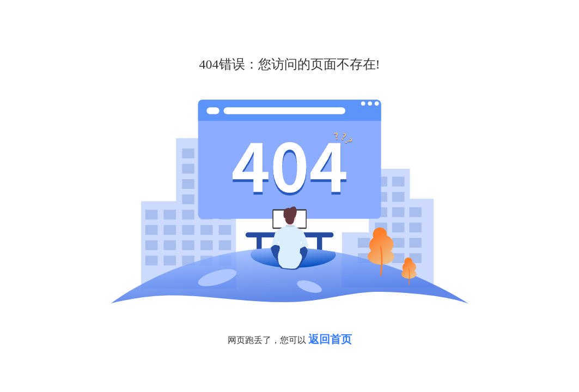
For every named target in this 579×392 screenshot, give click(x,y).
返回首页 (330, 339)
